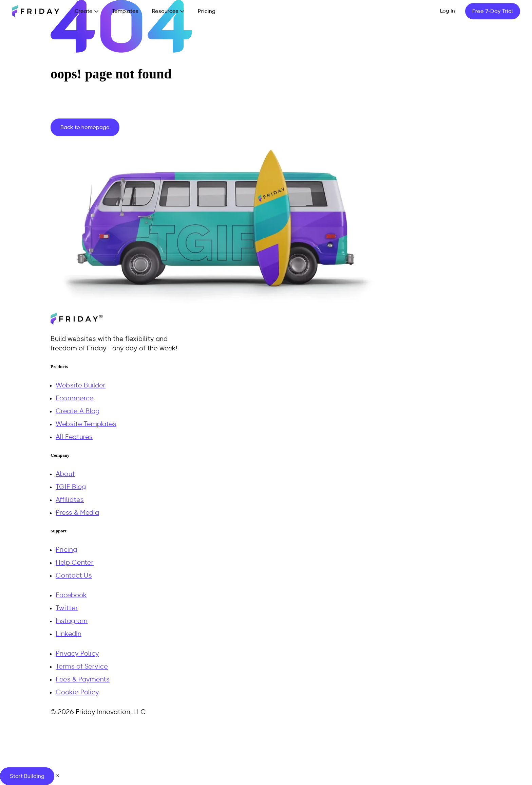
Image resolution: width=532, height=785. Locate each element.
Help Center (75, 563)
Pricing (207, 11)
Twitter (67, 608)
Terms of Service (82, 667)
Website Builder (81, 385)
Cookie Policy (77, 692)
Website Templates (86, 424)
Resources (165, 11)
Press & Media (77, 513)
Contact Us (74, 576)
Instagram (72, 621)
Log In (448, 11)
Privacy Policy (77, 654)
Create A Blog (78, 411)
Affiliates (70, 500)
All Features (74, 437)
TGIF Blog (71, 487)
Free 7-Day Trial (493, 11)
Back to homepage (85, 127)
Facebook (71, 595)
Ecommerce (75, 398)
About (65, 474)
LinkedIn (69, 634)
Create (84, 11)
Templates (125, 11)
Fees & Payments (83, 679)
